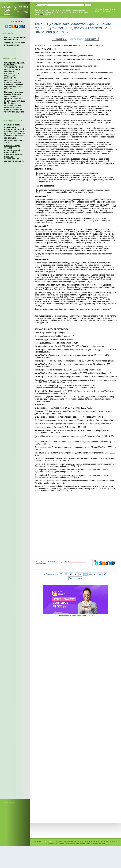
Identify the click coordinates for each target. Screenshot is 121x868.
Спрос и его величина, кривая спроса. (15, 38)
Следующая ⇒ (92, 39)
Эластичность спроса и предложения (15, 44)
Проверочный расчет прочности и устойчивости (14, 65)
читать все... (48, 15)
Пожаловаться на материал (110, 10)
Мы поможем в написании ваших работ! (76, 615)
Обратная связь (99, 10)
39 (66, 574)
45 (95, 574)
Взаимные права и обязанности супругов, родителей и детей (15, 128)
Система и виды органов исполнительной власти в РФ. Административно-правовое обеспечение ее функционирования (14, 153)
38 (61, 574)
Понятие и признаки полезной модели (14, 93)
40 (71, 574)
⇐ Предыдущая (59, 39)
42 (81, 574)
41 (76, 574)
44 (91, 574)
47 (105, 574)
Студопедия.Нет (49, 841)
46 (100, 574)
